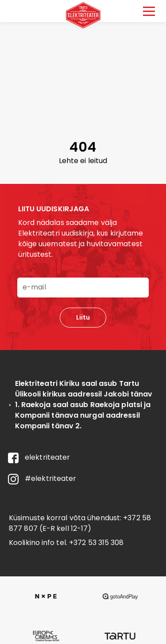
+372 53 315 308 (97, 543)
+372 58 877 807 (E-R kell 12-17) (80, 523)
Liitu (83, 317)
